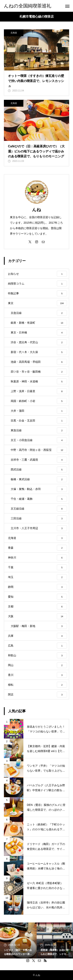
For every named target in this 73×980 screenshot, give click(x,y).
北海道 (14, 33)
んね (37, 210)
